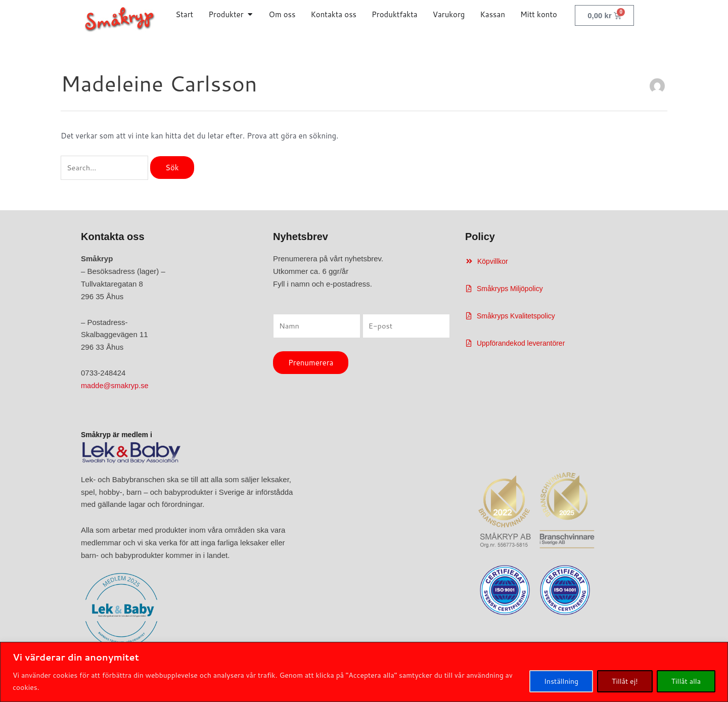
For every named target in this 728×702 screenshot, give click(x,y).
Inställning (561, 681)
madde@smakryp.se (116, 386)
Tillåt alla (686, 681)
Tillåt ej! (625, 681)
